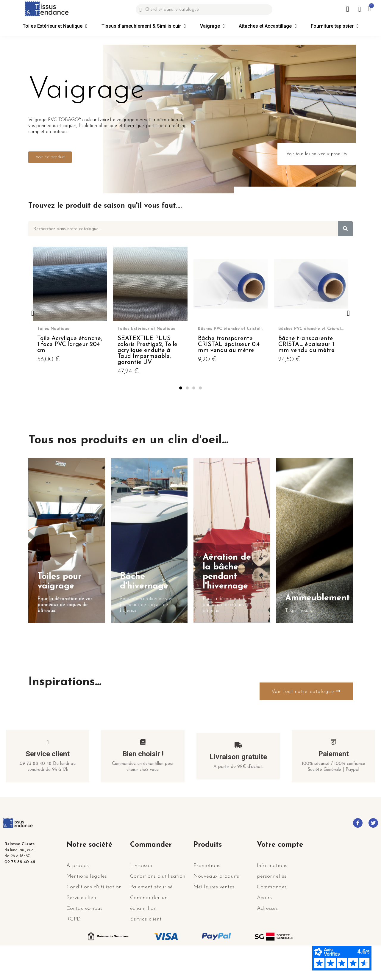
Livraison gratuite (238, 786)
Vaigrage (212, 26)
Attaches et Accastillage (268, 26)
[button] (50, 157)
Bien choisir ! (143, 783)
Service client (48, 783)
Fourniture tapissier (335, 26)
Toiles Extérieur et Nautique (55, 26)
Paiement (334, 783)
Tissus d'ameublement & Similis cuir (144, 26)
